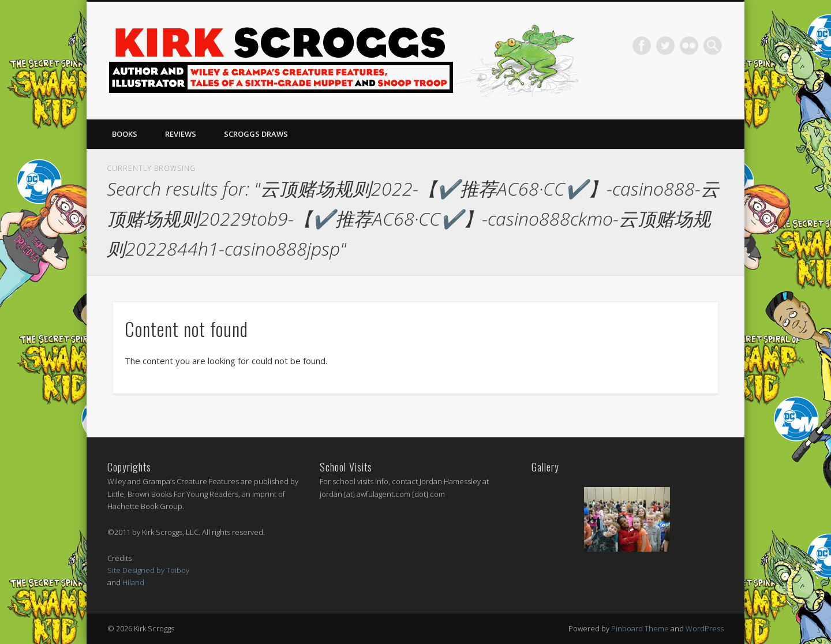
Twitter (665, 46)
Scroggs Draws (256, 134)
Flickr (689, 46)
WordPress (705, 628)
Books (125, 134)
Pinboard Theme (640, 628)
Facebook (642, 46)
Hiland (133, 582)
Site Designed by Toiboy (148, 570)
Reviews (181, 134)
